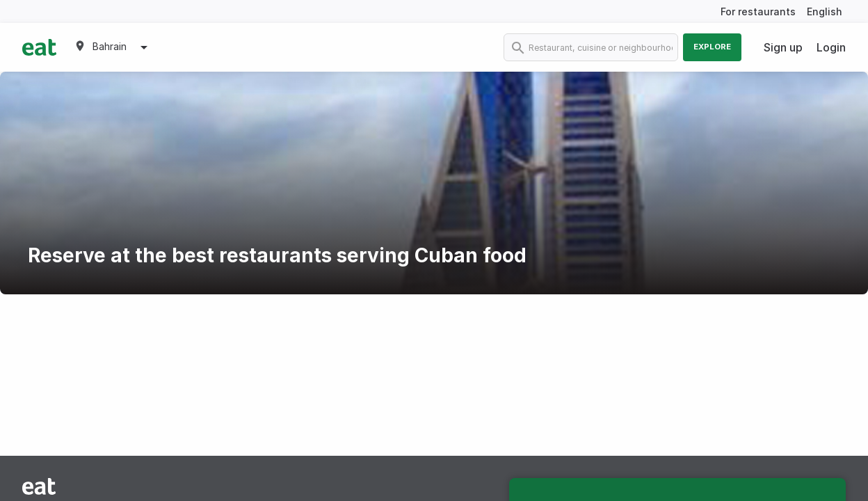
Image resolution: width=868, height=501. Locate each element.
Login (831, 47)
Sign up (783, 47)
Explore (712, 47)
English (825, 11)
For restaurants (758, 11)
